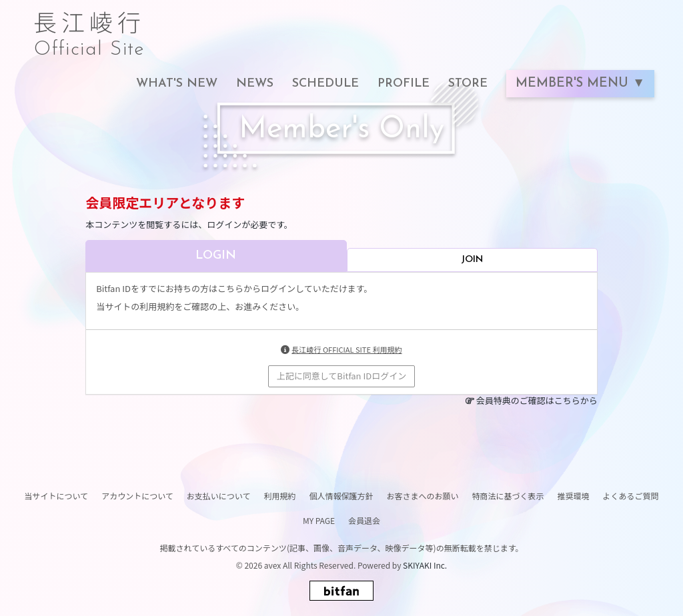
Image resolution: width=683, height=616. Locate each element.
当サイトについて (56, 496)
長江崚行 (89, 28)
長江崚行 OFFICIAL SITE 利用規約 (347, 349)
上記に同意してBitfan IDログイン (341, 376)
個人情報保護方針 (341, 496)
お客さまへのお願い (422, 496)
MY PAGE (319, 520)
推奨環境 (574, 496)
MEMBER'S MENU (574, 84)
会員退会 (364, 520)
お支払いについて (219, 496)
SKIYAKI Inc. (425, 565)
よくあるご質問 (631, 496)
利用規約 (279, 496)
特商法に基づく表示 (508, 496)
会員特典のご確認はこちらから (537, 400)
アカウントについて (137, 496)
